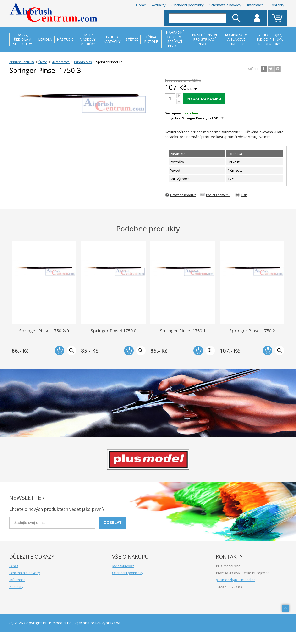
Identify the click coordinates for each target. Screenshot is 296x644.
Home (141, 5)
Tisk (244, 195)
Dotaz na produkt (183, 195)
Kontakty (277, 5)
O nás (14, 566)
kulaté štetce (61, 62)
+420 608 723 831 (230, 587)
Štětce (43, 62)
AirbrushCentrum (22, 62)
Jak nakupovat (123, 566)
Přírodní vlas (83, 62)
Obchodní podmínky (188, 5)
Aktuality (159, 5)
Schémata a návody (225, 5)
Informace (255, 5)
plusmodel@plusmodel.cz (236, 580)
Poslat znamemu (218, 195)
